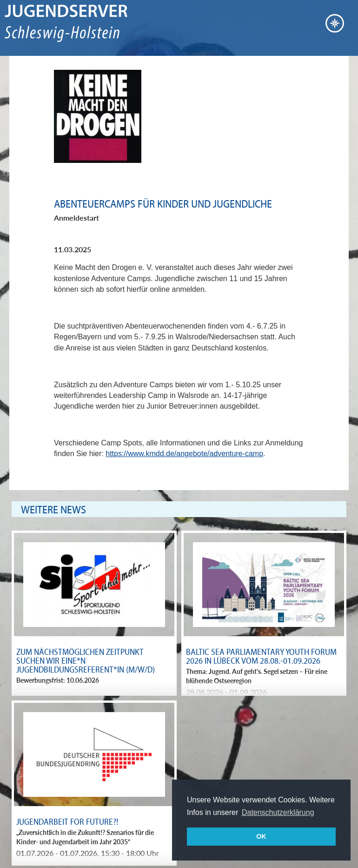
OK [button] (261, 836)
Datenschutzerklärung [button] (278, 812)
